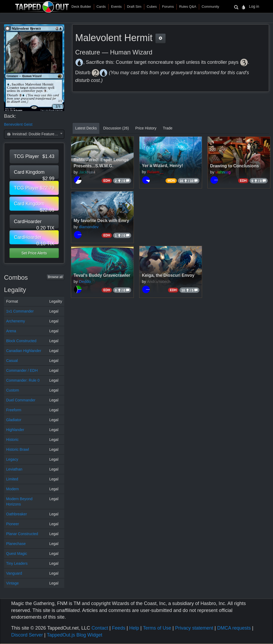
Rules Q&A (188, 7)
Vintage (12, 583)
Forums (168, 7)
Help (134, 628)
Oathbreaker (17, 514)
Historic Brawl (18, 449)
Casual (12, 361)
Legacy (12, 459)
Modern (12, 489)
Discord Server (27, 635)
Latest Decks (86, 128)
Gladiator (14, 420)
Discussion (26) (116, 128)
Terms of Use (157, 628)
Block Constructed (21, 341)
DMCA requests (234, 628)
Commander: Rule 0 (23, 380)
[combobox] (34, 134)
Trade (168, 128)
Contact (100, 628)
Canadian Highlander (24, 351)
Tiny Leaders (17, 563)
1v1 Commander (20, 311)
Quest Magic (17, 554)
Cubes (152, 7)
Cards (101, 7)
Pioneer (13, 524)
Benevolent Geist (18, 124)
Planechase (16, 544)
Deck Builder (81, 7)
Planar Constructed (22, 534)
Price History (146, 128)
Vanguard (14, 573)
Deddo (85, 281)
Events (116, 7)
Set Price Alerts (34, 253)
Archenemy (16, 321)
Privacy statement (194, 628)
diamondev (89, 227)
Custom (13, 390)
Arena (11, 331)
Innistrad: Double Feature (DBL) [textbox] (35, 134)
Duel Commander (21, 400)
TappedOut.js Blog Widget (74, 635)
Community (210, 7)
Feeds (119, 628)
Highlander (15, 430)
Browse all (55, 277)
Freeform (14, 410)
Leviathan (14, 469)
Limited (12, 479)
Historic (12, 440)
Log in (254, 6)
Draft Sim (134, 7)
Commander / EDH (22, 370)
